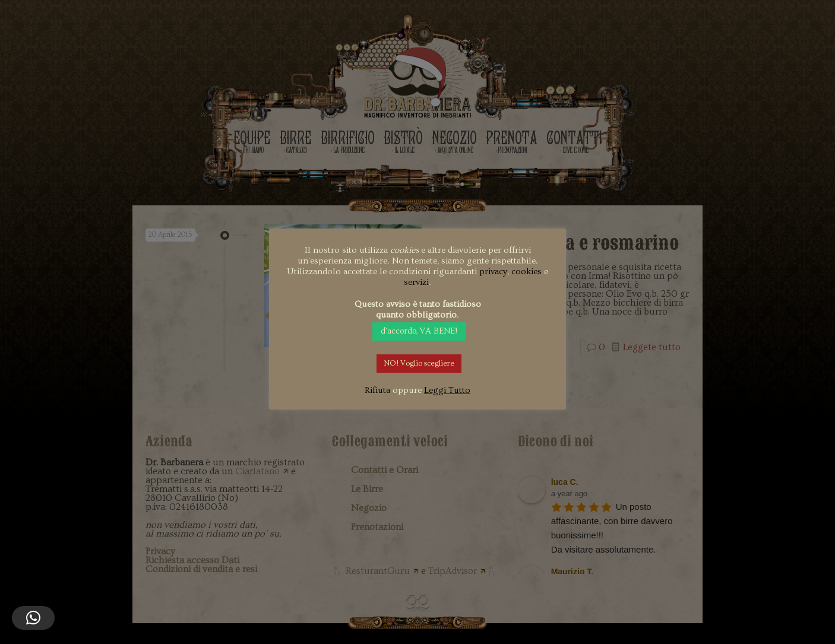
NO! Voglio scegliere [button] (419, 363)
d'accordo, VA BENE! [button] (419, 331)
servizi (416, 282)
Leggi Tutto (447, 390)
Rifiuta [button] (377, 390)
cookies (526, 272)
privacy (493, 272)
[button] (33, 618)
